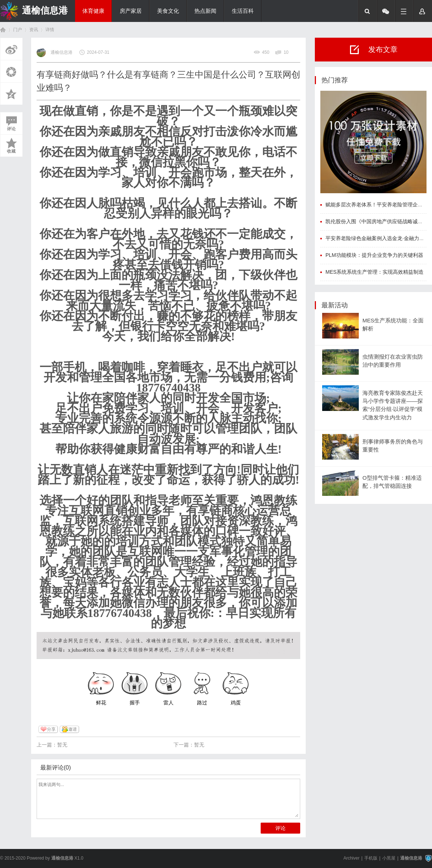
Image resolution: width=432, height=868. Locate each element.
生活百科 (243, 11)
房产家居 (131, 11)
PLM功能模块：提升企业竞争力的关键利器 (374, 255)
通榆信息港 (45, 10)
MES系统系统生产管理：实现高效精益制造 (375, 272)
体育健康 (93, 11)
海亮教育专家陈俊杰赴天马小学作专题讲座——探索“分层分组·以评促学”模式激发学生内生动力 (393, 405)
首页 (3, 30)
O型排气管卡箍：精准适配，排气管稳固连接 (392, 482)
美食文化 (168, 11)
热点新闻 (205, 11)
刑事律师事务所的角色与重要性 (393, 446)
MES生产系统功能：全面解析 (393, 325)
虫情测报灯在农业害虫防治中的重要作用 (393, 361)
